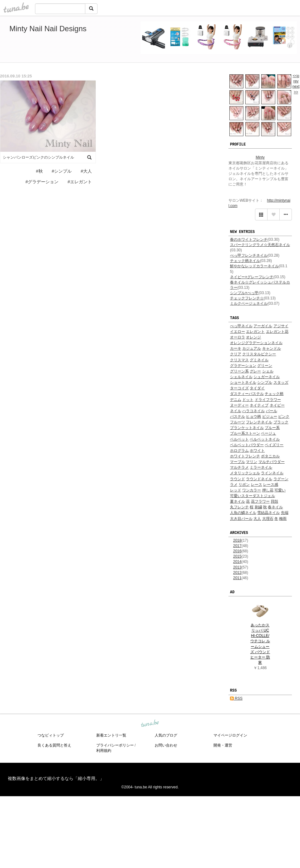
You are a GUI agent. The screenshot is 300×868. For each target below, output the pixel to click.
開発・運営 (223, 745)
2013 (237, 567)
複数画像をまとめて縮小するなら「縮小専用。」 (56, 778)
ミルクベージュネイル (249, 303)
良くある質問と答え (54, 745)
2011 (237, 578)
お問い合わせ (166, 745)
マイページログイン (230, 735)
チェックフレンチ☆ (247, 298)
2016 (237, 551)
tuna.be (150, 723)
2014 (237, 562)
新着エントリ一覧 (111, 735)
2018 (237, 540)
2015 (237, 556)
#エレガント (80, 182)
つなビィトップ (51, 735)
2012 (237, 573)
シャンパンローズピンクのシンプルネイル (38, 157)
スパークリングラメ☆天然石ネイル (260, 245)
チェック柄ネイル (245, 261)
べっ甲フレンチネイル (249, 255)
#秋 (39, 171)
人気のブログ (166, 735)
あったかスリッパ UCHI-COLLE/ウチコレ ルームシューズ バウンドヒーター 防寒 (260, 644)
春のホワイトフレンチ (249, 239)
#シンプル (62, 171)
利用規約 (104, 751)
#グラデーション (42, 182)
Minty (260, 157)
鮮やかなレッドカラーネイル (254, 266)
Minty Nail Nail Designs (48, 29)
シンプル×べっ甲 (244, 293)
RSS (236, 698)
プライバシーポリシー (115, 745)
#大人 (86, 171)
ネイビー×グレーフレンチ (252, 277)
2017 (237, 546)
